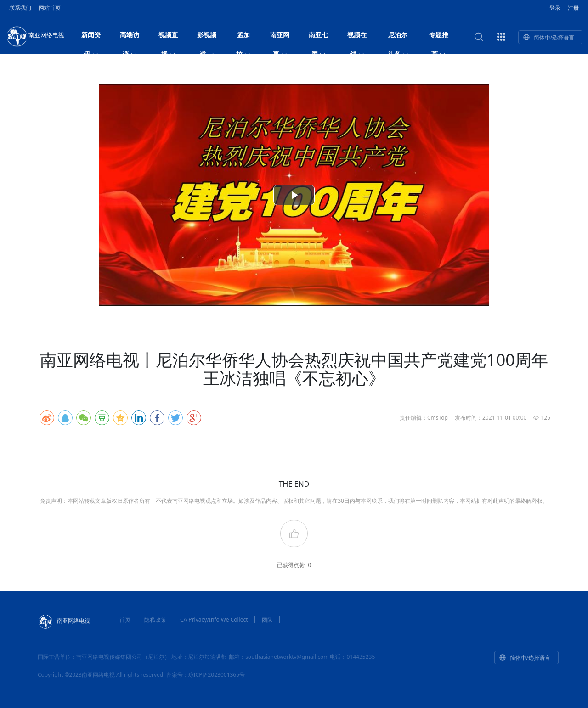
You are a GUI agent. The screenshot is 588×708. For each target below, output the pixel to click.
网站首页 (50, 8)
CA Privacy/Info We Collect (214, 620)
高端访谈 (130, 37)
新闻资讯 (91, 37)
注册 (573, 8)
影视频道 (207, 37)
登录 (555, 8)
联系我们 (20, 8)
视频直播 (168, 37)
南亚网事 (280, 37)
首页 (125, 620)
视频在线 (357, 37)
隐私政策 (155, 620)
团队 (267, 620)
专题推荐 (439, 37)
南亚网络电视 (35, 36)
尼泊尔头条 (398, 37)
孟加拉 (243, 37)
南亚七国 (318, 37)
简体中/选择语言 (548, 37)
